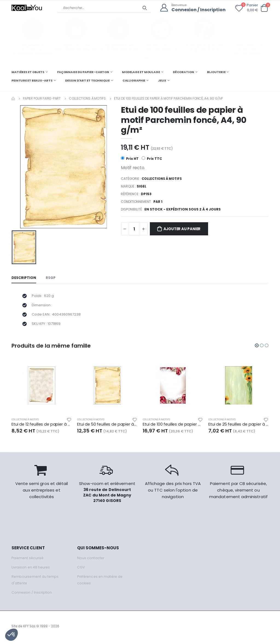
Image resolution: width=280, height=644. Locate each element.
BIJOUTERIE (216, 72)
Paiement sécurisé (28, 560)
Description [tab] (24, 278)
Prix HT (130, 159)
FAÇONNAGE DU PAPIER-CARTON (83, 72)
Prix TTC (152, 159)
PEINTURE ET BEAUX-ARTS (32, 80)
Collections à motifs (87, 98)
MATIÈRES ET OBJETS (28, 72)
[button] (264, 8)
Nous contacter (91, 560)
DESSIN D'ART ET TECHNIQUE (87, 80)
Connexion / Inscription (197, 10)
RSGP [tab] (51, 278)
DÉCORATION (183, 72)
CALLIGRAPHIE (134, 80)
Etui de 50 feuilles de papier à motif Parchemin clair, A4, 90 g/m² (107, 427)
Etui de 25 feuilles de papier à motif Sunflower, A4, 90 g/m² (238, 427)
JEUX (162, 80)
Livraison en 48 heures (31, 570)
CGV (81, 570)
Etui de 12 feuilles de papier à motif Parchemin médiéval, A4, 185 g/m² (42, 427)
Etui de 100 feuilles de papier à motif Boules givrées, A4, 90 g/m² (173, 427)
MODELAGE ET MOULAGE (141, 72)
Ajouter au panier (185, 229)
